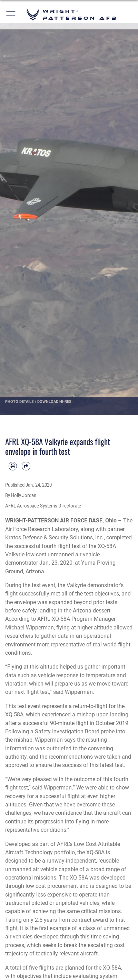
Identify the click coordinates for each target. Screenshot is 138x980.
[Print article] (13, 466)
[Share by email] (26, 466)
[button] (11, 15)
